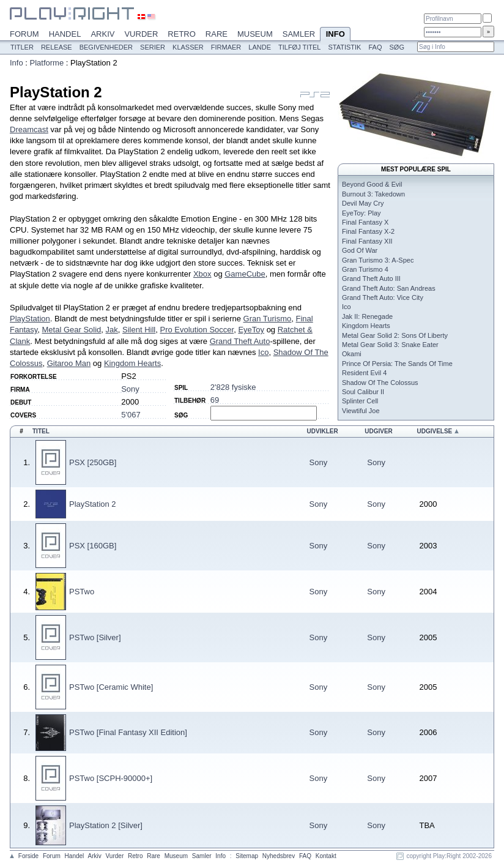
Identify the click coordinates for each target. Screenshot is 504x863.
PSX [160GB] (93, 546)
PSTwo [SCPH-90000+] (111, 778)
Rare (217, 34)
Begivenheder (106, 47)
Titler (22, 47)
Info (335, 35)
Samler (299, 34)
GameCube (245, 274)
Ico (263, 352)
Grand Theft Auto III (371, 278)
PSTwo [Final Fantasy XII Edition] (128, 732)
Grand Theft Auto (240, 341)
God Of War (360, 250)
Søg (396, 47)
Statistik (344, 47)
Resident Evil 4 (364, 373)
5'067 (131, 415)
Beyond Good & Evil (372, 184)
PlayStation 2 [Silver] (106, 825)
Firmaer (226, 47)
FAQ (375, 47)
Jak (112, 330)
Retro (182, 34)
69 (215, 400)
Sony (130, 389)
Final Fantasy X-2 (368, 231)
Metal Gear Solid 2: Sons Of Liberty (395, 335)
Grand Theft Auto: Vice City (383, 297)
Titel (41, 431)
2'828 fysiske (233, 387)
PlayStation (30, 319)
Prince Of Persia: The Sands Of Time (397, 364)
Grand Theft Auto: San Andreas (389, 288)
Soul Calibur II (363, 392)
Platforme (47, 63)
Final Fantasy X (365, 222)
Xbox (202, 274)
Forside (28, 856)
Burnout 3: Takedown (373, 194)
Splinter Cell (360, 401)
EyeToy (251, 330)
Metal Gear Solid (72, 330)
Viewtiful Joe (361, 411)
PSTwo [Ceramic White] (111, 687)
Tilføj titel (299, 47)
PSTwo (82, 592)
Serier (153, 47)
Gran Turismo (268, 319)
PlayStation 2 (93, 504)
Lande (260, 47)
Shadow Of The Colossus (380, 383)
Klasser (188, 47)
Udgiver (379, 431)
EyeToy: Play (361, 213)
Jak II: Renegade (367, 316)
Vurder (141, 34)
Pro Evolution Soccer (197, 330)
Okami (352, 354)
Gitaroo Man (69, 363)
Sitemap (247, 856)
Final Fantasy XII (367, 241)
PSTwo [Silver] (95, 637)
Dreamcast (29, 129)
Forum (24, 34)
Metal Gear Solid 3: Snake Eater (390, 345)
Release (57, 47)
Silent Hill (139, 330)
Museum (255, 34)
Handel (65, 34)
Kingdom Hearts (132, 363)
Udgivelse (434, 431)
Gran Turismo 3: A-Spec (378, 260)
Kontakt (326, 856)
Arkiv (102, 34)
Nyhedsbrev (279, 856)
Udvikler (323, 431)
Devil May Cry (363, 203)
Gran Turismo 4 (365, 269)
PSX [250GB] (93, 462)
